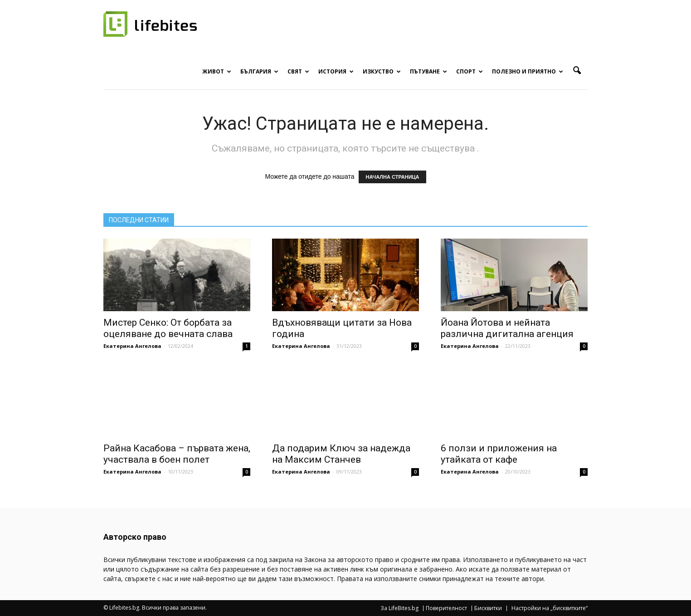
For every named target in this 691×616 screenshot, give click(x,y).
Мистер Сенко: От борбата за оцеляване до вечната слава (168, 328)
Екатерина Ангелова (132, 346)
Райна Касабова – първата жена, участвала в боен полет (177, 454)
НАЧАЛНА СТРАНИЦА (392, 177)
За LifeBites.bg (399, 608)
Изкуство (382, 71)
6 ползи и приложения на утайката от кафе (499, 454)
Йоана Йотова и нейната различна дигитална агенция (507, 328)
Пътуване (428, 71)
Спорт (470, 71)
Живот (217, 71)
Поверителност (446, 608)
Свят (298, 71)
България (259, 71)
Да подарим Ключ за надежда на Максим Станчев (341, 454)
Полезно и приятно (528, 71)
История (336, 71)
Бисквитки (488, 608)
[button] (577, 71)
